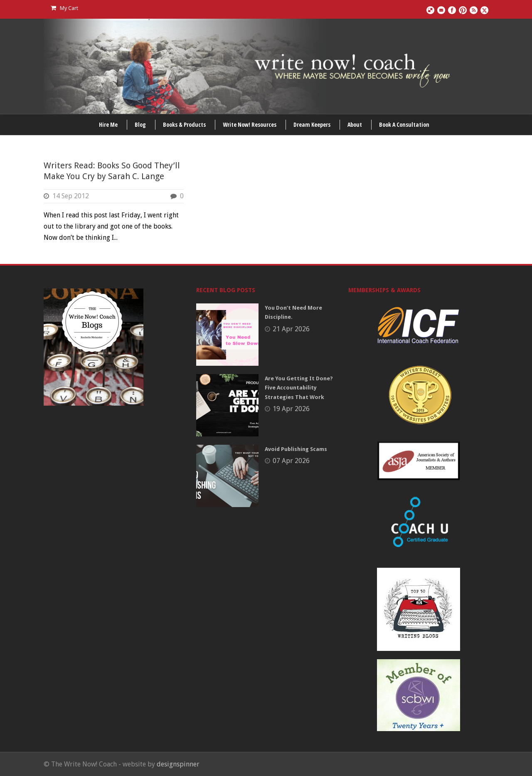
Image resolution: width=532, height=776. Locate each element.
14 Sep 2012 (71, 196)
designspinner (178, 764)
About (355, 124)
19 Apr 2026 (291, 409)
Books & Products (184, 124)
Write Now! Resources (250, 124)
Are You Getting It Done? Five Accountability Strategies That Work (299, 388)
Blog (140, 124)
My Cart (64, 8)
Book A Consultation (404, 124)
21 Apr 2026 (291, 329)
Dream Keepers (312, 124)
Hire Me (108, 124)
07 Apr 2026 (291, 461)
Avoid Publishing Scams (296, 449)
